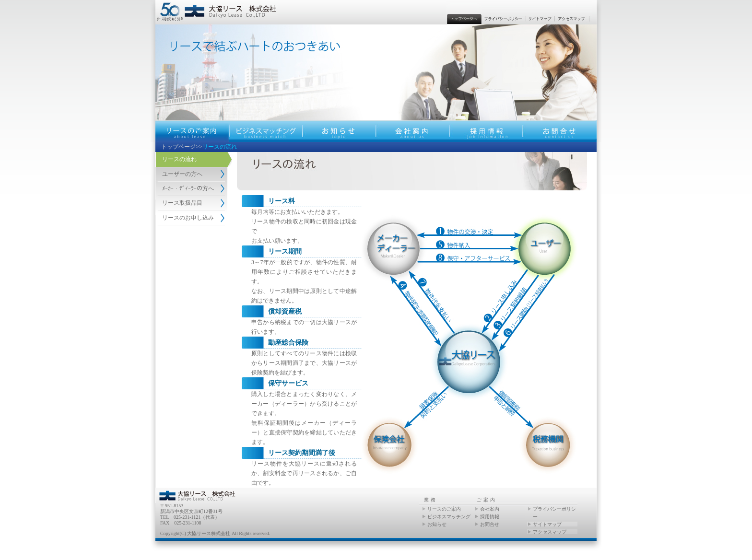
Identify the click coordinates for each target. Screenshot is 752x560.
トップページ (178, 147)
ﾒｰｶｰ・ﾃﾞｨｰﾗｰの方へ (188, 188)
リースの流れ (179, 159)
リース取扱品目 (182, 203)
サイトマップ (547, 524)
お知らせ (437, 524)
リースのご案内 (444, 509)
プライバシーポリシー (554, 513)
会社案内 (490, 509)
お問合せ (490, 524)
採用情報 (490, 517)
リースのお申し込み (188, 218)
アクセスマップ (550, 532)
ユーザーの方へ (182, 174)
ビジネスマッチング (449, 517)
